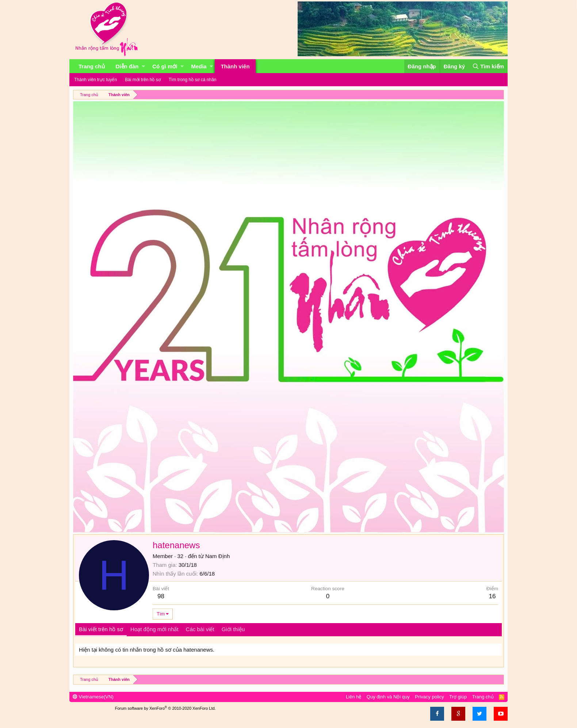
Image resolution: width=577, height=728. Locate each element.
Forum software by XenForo (165, 708)
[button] (143, 66)
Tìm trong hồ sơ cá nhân (193, 80)
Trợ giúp (458, 697)
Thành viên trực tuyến (95, 80)
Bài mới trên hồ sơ (143, 80)
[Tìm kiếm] (488, 66)
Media (199, 66)
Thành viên (235, 66)
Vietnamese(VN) (93, 697)
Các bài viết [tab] (200, 629)
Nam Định (217, 556)
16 (492, 596)
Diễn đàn (127, 66)
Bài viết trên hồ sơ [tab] (101, 629)
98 (161, 596)
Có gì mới (165, 66)
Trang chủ (92, 66)
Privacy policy (429, 697)
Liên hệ (354, 697)
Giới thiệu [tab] (233, 629)
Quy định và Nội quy (388, 697)
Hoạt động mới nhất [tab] (154, 629)
